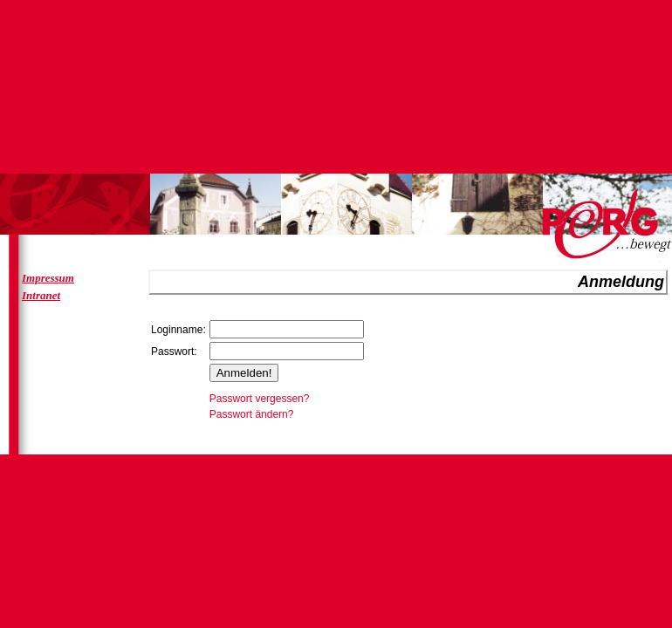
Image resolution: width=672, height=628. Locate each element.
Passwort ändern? (252, 414)
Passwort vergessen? (260, 399)
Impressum (48, 278)
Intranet (41, 295)
